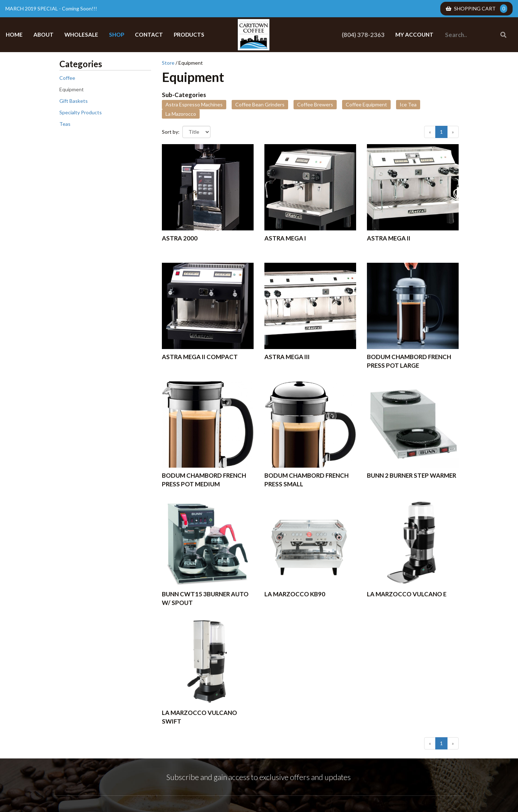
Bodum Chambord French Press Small (306, 480)
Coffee (67, 78)
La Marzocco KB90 (295, 594)
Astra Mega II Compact (200, 357)
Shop (117, 35)
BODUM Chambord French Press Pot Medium (204, 480)
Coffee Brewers (315, 104)
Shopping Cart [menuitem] (476, 9)
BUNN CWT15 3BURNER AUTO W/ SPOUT (205, 598)
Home (14, 35)
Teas (65, 124)
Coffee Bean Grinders (260, 104)
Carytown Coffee (254, 35)
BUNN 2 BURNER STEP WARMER (412, 475)
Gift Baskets (74, 101)
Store (168, 63)
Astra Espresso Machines (194, 104)
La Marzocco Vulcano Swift (199, 717)
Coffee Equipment (366, 104)
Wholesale (81, 35)
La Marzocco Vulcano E (407, 594)
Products (189, 35)
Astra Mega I (285, 238)
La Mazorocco (181, 114)
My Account (414, 35)
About (44, 35)
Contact (149, 35)
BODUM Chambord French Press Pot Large (409, 361)
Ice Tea (408, 104)
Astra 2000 (180, 238)
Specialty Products (81, 112)
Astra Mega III (287, 357)
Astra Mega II (389, 238)
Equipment (72, 89)
